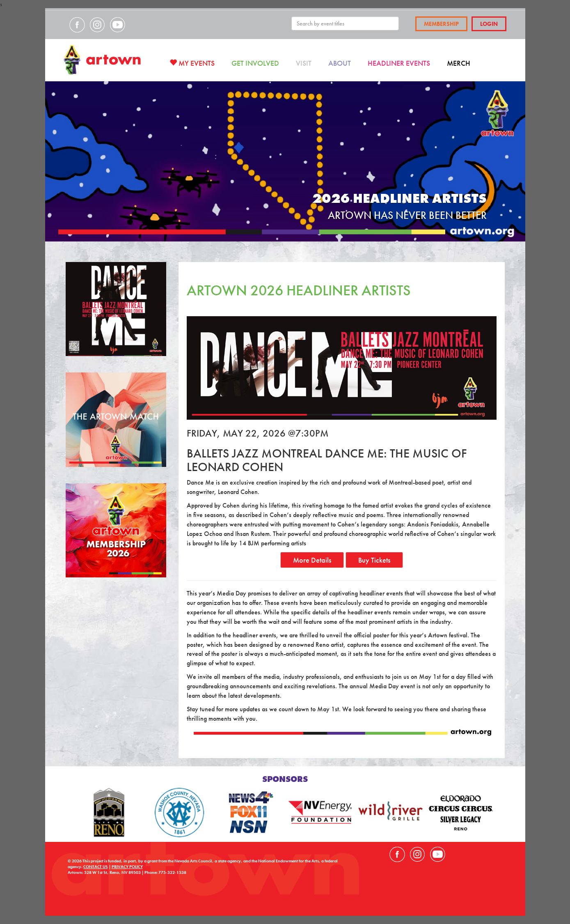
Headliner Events (399, 63)
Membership (441, 24)
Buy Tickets (374, 560)
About (340, 63)
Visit (304, 63)
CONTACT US (96, 867)
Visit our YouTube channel (117, 25)
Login (489, 24)
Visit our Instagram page (97, 25)
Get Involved (255, 63)
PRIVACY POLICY (127, 867)
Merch (459, 63)
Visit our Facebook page (77, 25)
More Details (312, 560)
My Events (192, 63)
